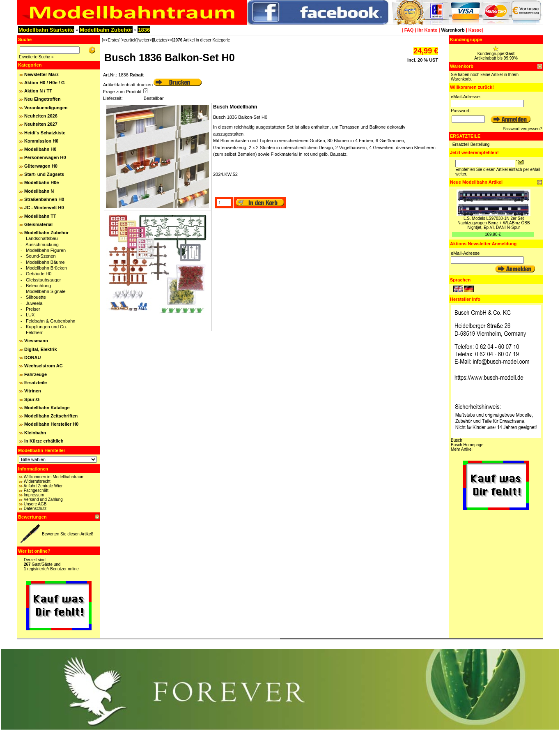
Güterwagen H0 (41, 166)
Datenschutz (35, 508)
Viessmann (36, 341)
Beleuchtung (38, 286)
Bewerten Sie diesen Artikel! (68, 534)
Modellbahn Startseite (46, 30)
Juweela (34, 303)
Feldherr (34, 332)
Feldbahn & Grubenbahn (50, 321)
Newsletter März (41, 74)
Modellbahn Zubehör (106, 30)
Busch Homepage (467, 445)
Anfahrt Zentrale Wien (43, 486)
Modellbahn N (39, 191)
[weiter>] (145, 40)
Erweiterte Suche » (36, 57)
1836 (144, 30)
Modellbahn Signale (46, 291)
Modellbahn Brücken (46, 268)
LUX (30, 315)
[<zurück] (129, 40)
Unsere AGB (35, 504)
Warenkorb (453, 30)
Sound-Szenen (41, 256)
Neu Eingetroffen (42, 99)
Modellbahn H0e (41, 182)
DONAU (32, 357)
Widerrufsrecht (37, 481)
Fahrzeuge (36, 374)
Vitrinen (33, 391)
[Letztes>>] (163, 40)
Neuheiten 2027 (41, 124)
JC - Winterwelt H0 (44, 208)
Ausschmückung (42, 244)
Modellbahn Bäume (45, 262)
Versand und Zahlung (43, 499)
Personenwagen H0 (45, 157)
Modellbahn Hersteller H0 (51, 424)
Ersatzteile (36, 383)
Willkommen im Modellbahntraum (54, 477)
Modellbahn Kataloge (47, 408)
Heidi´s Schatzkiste (45, 133)
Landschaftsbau (42, 238)
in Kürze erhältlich (44, 441)
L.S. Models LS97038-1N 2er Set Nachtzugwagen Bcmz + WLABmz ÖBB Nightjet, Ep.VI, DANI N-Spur (493, 223)
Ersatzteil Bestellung (471, 144)
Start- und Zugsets (44, 174)
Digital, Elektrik (40, 349)
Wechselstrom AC (44, 366)
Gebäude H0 (39, 274)
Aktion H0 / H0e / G (44, 83)
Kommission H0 (41, 141)
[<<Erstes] (111, 40)
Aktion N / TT (38, 91)
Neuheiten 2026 (41, 116)
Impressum (34, 495)
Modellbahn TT (40, 216)
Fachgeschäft (36, 490)
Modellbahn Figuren (46, 250)
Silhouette (36, 297)
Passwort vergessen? (522, 129)
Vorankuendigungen (46, 108)
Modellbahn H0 (40, 149)
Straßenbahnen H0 (44, 199)
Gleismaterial (38, 224)
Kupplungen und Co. (46, 327)
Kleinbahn (35, 433)
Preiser (33, 309)
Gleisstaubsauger (44, 280)
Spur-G (32, 399)
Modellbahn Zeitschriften (51, 416)
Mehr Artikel (462, 449)
